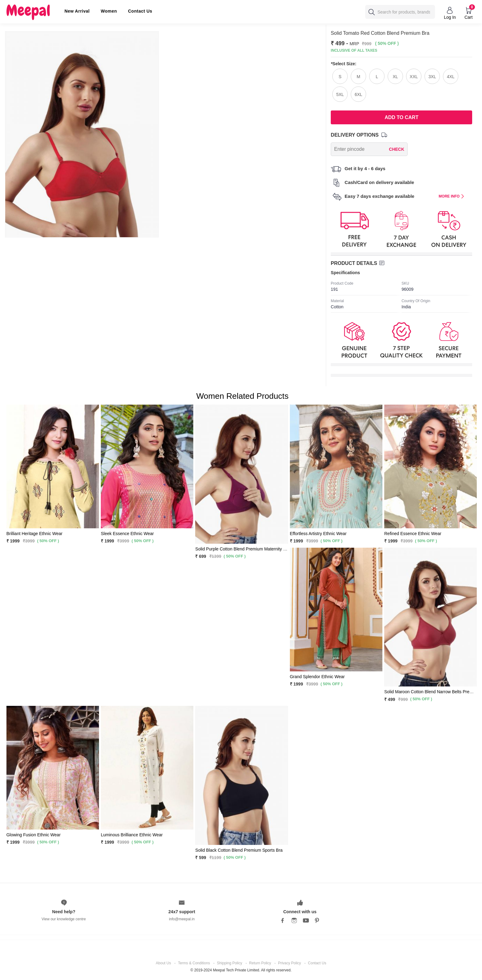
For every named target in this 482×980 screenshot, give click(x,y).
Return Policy (260, 963)
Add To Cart (401, 117)
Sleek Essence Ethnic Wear (127, 534)
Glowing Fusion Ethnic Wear (34, 835)
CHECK (397, 149)
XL (395, 77)
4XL (451, 77)
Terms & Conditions (194, 963)
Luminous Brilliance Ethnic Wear (132, 835)
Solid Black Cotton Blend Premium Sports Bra (239, 850)
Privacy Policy (289, 963)
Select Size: (344, 64)
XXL (414, 77)
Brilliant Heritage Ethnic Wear (35, 534)
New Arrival (77, 11)
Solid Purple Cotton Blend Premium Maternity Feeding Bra (251, 549)
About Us (163, 963)
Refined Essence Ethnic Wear (413, 534)
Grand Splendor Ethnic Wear (317, 677)
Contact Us (140, 11)
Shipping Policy (230, 963)
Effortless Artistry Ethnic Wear (318, 534)
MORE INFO (451, 196)
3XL (432, 77)
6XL (359, 94)
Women (109, 11)
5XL (340, 94)
